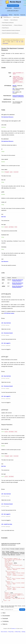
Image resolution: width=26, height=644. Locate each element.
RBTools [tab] (11, 15)
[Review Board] (13, 2)
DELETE (14, 87)
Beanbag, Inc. (14, 639)
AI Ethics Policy (18, 643)
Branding (24, 643)
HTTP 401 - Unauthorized (6, 347)
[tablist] (13, 14)
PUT (14, 94)
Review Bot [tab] (23, 15)
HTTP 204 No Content (9, 315)
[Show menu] (11, 17)
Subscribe (22, 621)
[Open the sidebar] (1, 18)
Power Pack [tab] (16, 15)
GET (14, 91)
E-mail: (2, 621)
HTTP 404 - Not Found (5, 327)
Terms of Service (4, 643)
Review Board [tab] (4, 15)
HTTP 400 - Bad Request (6, 528)
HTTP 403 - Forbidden (5, 337)
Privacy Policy (11, 643)
